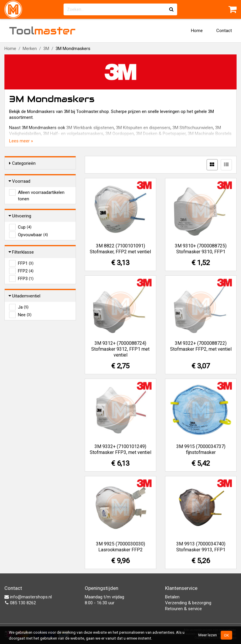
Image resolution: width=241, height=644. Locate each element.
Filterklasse (21, 252)
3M (46, 49)
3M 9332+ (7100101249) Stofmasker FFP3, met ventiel (120, 449)
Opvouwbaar (33, 235)
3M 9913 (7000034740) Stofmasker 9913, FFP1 (201, 547)
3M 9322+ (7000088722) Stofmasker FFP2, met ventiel (201, 346)
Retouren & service (183, 609)
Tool (42, 31)
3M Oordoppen (120, 134)
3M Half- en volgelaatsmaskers (73, 134)
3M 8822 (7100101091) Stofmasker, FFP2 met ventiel (120, 249)
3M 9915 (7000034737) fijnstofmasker (201, 449)
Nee (25, 315)
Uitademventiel (25, 296)
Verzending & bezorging (188, 603)
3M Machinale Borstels (210, 134)
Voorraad (20, 181)
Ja (23, 307)
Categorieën (22, 163)
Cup (25, 227)
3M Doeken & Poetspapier (161, 134)
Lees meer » (21, 141)
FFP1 (26, 263)
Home (197, 31)
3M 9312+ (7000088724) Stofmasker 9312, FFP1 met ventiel (120, 349)
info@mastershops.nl (28, 597)
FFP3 (26, 279)
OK (226, 635)
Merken (30, 49)
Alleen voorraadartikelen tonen (41, 193)
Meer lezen (208, 635)
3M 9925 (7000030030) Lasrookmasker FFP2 (120, 547)
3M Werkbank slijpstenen (90, 128)
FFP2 (26, 271)
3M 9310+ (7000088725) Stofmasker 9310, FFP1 (201, 249)
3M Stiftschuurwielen (193, 128)
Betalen (172, 597)
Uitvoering (20, 216)
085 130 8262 (20, 603)
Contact (224, 31)
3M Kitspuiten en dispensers (143, 128)
